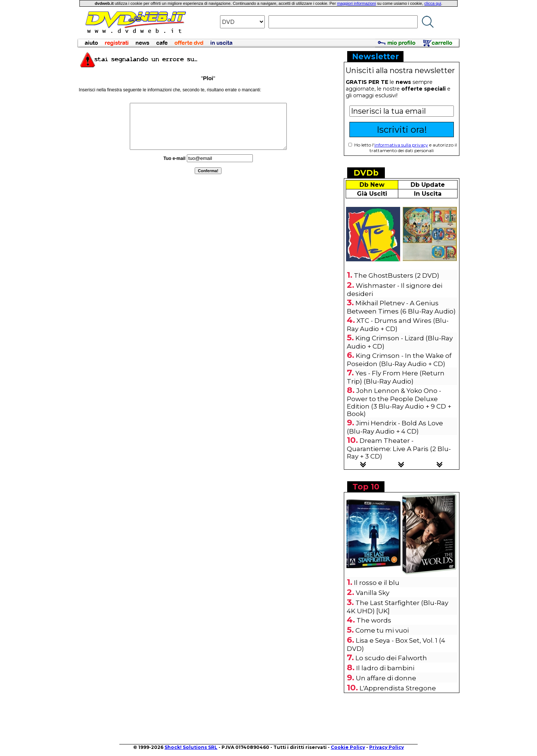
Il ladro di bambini (385, 668)
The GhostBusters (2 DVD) (397, 275)
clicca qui (433, 3)
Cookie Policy (348, 747)
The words (374, 620)
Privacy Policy (387, 747)
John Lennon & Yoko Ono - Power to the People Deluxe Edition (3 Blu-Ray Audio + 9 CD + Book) (399, 402)
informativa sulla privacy (401, 145)
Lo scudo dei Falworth (391, 658)
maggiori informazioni (357, 3)
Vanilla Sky (373, 593)
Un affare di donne (386, 678)
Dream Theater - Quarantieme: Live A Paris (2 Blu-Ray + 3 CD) (399, 448)
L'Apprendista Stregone (398, 688)
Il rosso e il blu (377, 583)
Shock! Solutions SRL (191, 747)
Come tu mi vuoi (382, 630)
